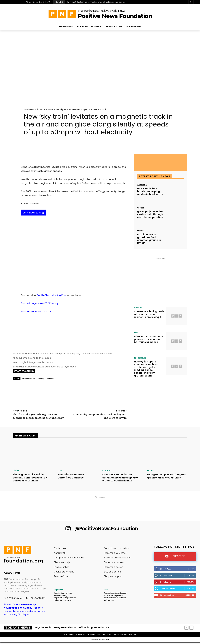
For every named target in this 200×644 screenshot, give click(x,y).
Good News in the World (35, 109)
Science (51, 379)
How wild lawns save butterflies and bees (71, 476)
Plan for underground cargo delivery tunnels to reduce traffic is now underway (38, 416)
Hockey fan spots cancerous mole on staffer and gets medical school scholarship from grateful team (146, 369)
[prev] (190, 2)
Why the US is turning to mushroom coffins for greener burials (96, 2)
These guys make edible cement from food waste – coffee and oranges (30, 477)
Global (50, 109)
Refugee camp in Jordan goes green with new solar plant (166, 476)
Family (41, 379)
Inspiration (140, 358)
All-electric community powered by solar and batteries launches (148, 339)
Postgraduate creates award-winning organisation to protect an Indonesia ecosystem (65, 597)
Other (140, 231)
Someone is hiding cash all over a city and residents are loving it (149, 314)
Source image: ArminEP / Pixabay (39, 303)
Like (192, 569)
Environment (29, 379)
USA (136, 333)
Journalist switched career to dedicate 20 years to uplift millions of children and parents (115, 597)
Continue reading (33, 213)
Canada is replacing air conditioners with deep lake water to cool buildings (120, 477)
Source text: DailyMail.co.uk (36, 311)
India (106, 590)
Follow (190, 575)
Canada (138, 308)
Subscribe (189, 595)
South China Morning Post (52, 295)
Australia (142, 185)
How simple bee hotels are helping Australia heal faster (150, 191)
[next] (195, 2)
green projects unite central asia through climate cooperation (150, 214)
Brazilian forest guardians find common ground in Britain (149, 239)
